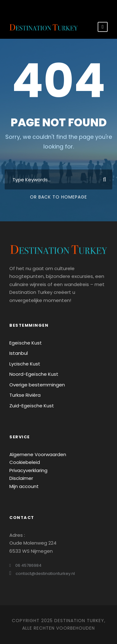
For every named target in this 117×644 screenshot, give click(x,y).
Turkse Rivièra (25, 395)
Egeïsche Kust (26, 343)
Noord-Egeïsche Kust (34, 374)
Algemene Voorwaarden (38, 454)
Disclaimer (21, 478)
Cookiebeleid (25, 462)
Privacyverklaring (28, 470)
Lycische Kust (25, 364)
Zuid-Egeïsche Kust (32, 406)
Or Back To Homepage (58, 197)
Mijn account (24, 486)
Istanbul (19, 353)
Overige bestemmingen (37, 385)
